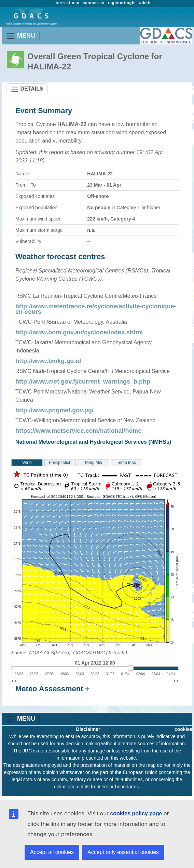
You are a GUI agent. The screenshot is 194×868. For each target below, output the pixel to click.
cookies (183, 729)
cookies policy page (136, 813)
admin (146, 3)
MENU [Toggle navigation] (21, 36)
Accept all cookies (52, 852)
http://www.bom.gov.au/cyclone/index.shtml (79, 332)
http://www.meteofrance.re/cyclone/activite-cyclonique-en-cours (96, 309)
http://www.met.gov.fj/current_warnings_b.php (83, 382)
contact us (94, 3)
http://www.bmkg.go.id (48, 361)
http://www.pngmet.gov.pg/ (54, 410)
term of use (67, 3)
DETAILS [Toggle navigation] (27, 89)
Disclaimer (88, 729)
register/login (122, 3)
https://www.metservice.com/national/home (78, 431)
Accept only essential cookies (123, 852)
